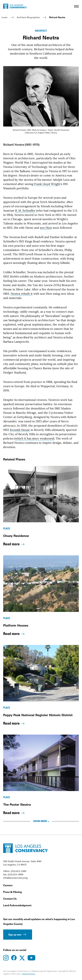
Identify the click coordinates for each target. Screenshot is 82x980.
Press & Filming (13, 892)
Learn (5, 17)
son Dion (46, 228)
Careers (8, 885)
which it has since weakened (34, 438)
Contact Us (10, 899)
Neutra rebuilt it (22, 294)
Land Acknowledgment (17, 905)
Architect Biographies (28, 17)
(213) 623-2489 (19, 871)
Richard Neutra (57, 17)
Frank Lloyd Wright (47, 184)
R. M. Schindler (25, 211)
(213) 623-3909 (16, 874)
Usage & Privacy (29, 974)
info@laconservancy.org (15, 878)
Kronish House (20, 430)
